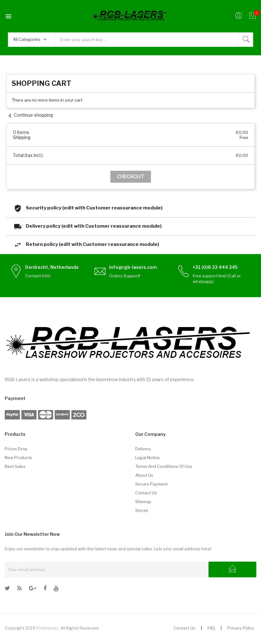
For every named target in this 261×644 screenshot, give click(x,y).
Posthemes (47, 628)
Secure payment (151, 484)
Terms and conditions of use (164, 466)
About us (144, 475)
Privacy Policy (241, 628)
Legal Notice (147, 458)
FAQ (211, 628)
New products (18, 458)
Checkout (131, 177)
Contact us (146, 493)
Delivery (143, 449)
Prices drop (16, 449)
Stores (142, 510)
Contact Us (184, 628)
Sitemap (143, 502)
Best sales (15, 466)
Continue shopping (30, 115)
